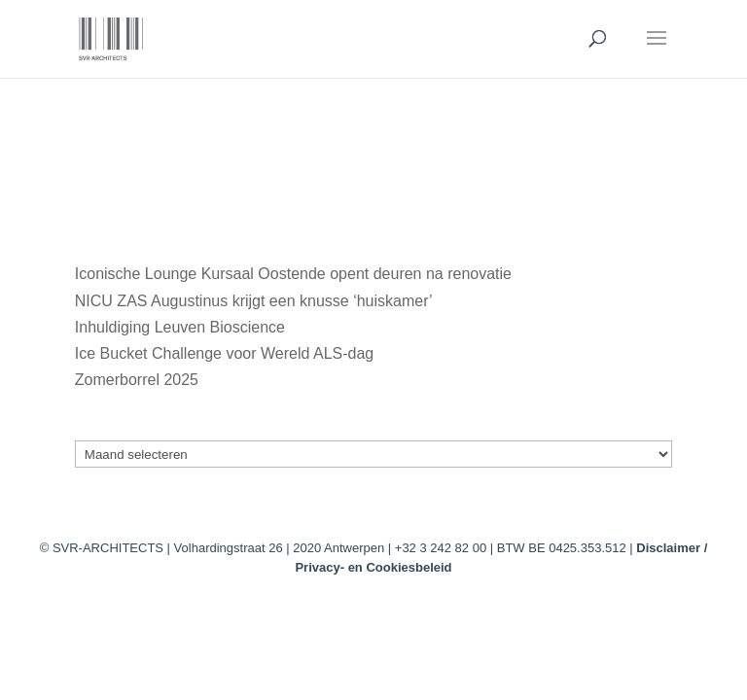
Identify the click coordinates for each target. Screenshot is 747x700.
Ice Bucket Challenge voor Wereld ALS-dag (224, 353)
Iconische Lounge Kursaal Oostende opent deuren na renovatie (293, 274)
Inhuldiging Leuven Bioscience (180, 327)
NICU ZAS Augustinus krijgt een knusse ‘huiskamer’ (253, 301)
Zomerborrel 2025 (137, 380)
